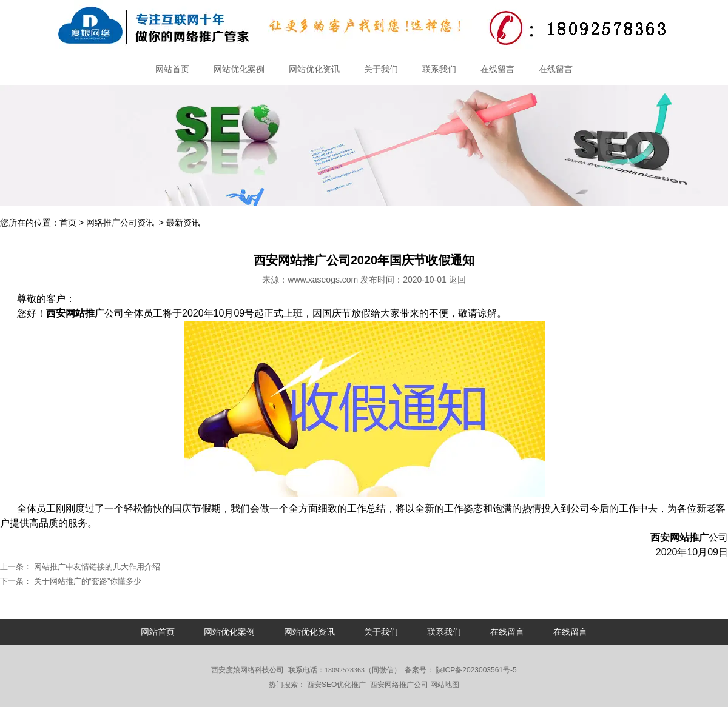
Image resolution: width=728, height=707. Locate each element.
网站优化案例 (239, 69)
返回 (457, 280)
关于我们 (381, 69)
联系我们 (439, 69)
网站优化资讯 (314, 69)
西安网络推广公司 (399, 685)
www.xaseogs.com (323, 280)
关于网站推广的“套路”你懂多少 (86, 581)
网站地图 (445, 685)
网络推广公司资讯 (120, 223)
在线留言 (497, 69)
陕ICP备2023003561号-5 (475, 670)
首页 (68, 223)
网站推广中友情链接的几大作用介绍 (96, 567)
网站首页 (172, 69)
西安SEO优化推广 (336, 685)
